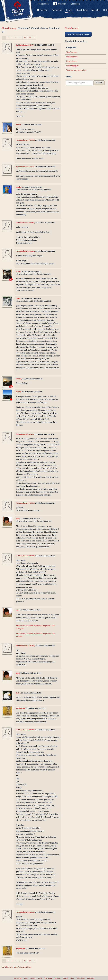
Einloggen (75, 4)
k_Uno (18, 272)
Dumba (18, 187)
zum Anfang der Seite (23, 967)
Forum (69, 10)
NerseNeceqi (20, 708)
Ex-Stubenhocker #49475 (25, 45)
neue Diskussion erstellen (78, 34)
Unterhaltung (9, 28)
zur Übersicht (7, 967)
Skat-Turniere (72, 52)
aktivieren (60, 4)
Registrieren (43, 4)
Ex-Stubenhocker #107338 (25, 140)
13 (30, 38)
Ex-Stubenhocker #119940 (25, 223)
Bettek (18, 693)
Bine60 (18, 125)
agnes (18, 519)
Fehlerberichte (72, 57)
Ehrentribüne (82, 10)
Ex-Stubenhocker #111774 (25, 167)
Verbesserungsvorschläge (76, 70)
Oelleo (18, 299)
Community (57, 10)
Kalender (95, 10)
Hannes (18, 392)
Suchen (99, 83)
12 (25, 38)
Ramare (19, 379)
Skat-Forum (71, 28)
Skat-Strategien (72, 66)
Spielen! (44, 10)
